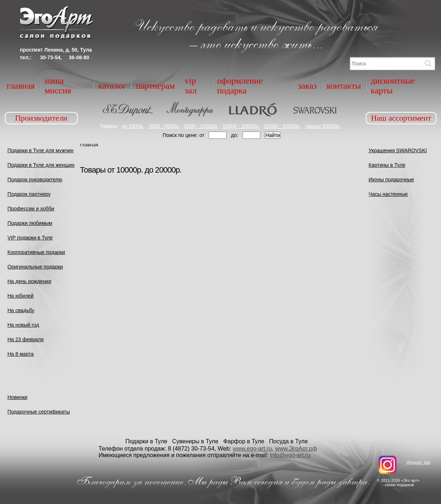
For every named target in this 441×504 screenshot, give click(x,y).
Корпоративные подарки (36, 252)
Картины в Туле (387, 165)
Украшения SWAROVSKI (398, 150)
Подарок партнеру (29, 194)
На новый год (23, 325)
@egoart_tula (418, 462)
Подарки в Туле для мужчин (41, 150)
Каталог (112, 86)
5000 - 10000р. (201, 126)
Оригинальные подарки (35, 267)
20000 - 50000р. (282, 126)
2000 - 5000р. (164, 126)
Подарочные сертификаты (39, 412)
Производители (41, 118)
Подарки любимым (30, 223)
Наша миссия (58, 86)
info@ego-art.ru (290, 455)
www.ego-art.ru (252, 449)
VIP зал (191, 86)
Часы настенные (388, 194)
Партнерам (155, 86)
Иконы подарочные (391, 180)
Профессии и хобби (31, 209)
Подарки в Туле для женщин (41, 165)
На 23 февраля (26, 339)
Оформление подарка (240, 86)
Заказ (308, 86)
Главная (21, 86)
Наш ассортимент (401, 118)
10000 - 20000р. (241, 126)
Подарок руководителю (35, 180)
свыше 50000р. (323, 126)
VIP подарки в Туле (30, 238)
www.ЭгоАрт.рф (296, 449)
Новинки (18, 397)
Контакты (344, 86)
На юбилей (21, 296)
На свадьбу (21, 310)
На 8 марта (21, 354)
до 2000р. (133, 126)
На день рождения (30, 281)
